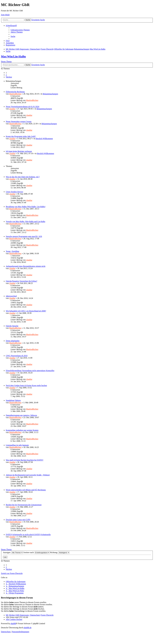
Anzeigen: (13, 552)
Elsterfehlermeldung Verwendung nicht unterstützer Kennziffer (30, 371)
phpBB (13, 624)
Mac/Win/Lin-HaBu (13, 56)
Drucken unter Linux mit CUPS (18, 520)
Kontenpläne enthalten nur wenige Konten (22, 430)
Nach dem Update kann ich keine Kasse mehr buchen (26, 385)
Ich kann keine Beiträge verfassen (19, 151)
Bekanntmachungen (50, 94)
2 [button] (6, 75)
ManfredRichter (15, 94)
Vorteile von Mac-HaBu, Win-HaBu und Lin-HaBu (26, 221)
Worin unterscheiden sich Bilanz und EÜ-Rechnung (26, 490)
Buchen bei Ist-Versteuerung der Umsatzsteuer (24, 505)
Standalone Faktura (13, 400)
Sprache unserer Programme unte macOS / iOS (24, 236)
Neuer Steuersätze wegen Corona (19, 121)
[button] (9, 77)
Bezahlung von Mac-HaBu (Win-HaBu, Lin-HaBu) (26, 207)
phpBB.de (28, 628)
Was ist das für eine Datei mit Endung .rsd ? (23, 177)
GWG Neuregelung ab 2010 (17, 356)
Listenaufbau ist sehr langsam (17, 445)
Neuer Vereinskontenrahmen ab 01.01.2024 (22, 107)
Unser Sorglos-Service (14, 192)
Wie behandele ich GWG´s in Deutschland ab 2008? (26, 311)
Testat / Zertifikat (12, 251)
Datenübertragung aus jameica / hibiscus (21, 415)
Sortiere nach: (37, 552)
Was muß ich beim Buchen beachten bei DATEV (25, 460)
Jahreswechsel (11, 296)
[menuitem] (20, 30)
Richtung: (60, 552)
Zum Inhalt (5, 15)
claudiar (12, 109)
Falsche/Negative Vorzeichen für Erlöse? (21, 281)
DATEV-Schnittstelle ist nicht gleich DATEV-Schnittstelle (28, 535)
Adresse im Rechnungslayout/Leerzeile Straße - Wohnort (28, 475)
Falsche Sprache (12, 326)
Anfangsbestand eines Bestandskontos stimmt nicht (26, 266)
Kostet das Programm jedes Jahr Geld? (21, 136)
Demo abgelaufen (13, 341)
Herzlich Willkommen (44, 139)
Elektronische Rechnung (15, 92)
